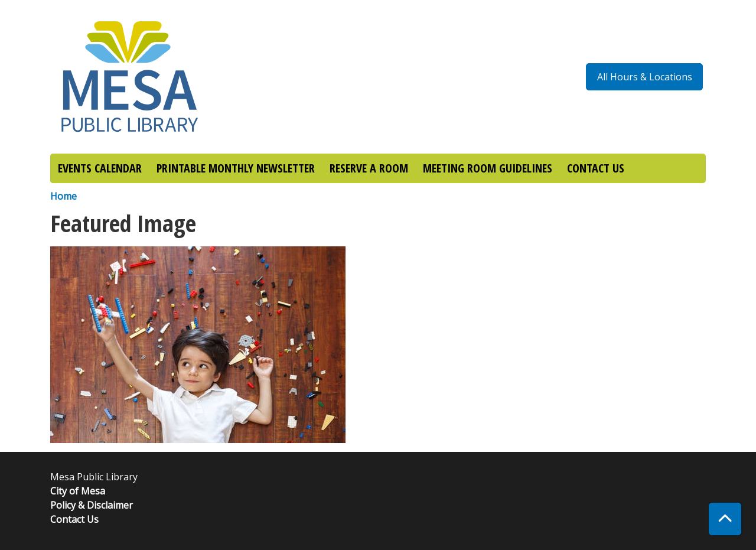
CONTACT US (596, 168)
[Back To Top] (725, 519)
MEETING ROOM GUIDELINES (488, 168)
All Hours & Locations (645, 77)
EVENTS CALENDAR (100, 168)
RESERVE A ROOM (369, 168)
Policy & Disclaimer (92, 505)
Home (63, 196)
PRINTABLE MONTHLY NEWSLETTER (236, 168)
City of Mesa (78, 491)
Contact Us (74, 519)
